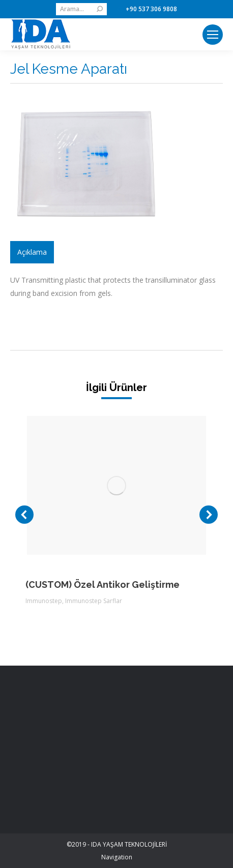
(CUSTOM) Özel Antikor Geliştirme (103, 585)
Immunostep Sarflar (94, 601)
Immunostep (44, 601)
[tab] (32, 252)
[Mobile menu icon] (213, 35)
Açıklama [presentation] (32, 252)
